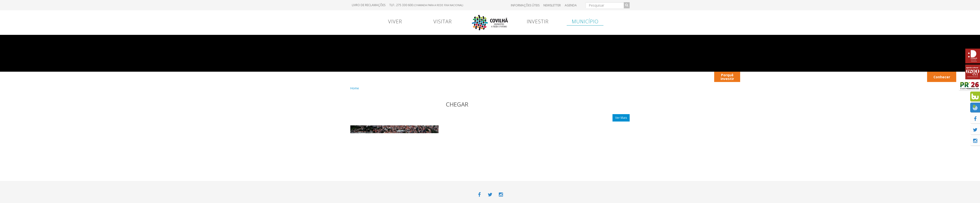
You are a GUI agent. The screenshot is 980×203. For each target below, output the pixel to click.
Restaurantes (821, 77)
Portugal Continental (381, 77)
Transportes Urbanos (910, 77)
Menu (429, 77)
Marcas (522, 77)
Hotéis (881, 77)
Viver (395, 21)
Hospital (611, 77)
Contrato (454, 77)
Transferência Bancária (553, 77)
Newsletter (552, 5)
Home (355, 88)
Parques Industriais (854, 77)
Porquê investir (727, 77)
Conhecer (942, 77)
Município (585, 21)
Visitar (443, 21)
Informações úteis (525, 5)
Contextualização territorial (672, 77)
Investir (538, 21)
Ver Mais (621, 118)
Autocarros (787, 77)
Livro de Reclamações (369, 5)
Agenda (571, 5)
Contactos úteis (755, 77)
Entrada (585, 77)
